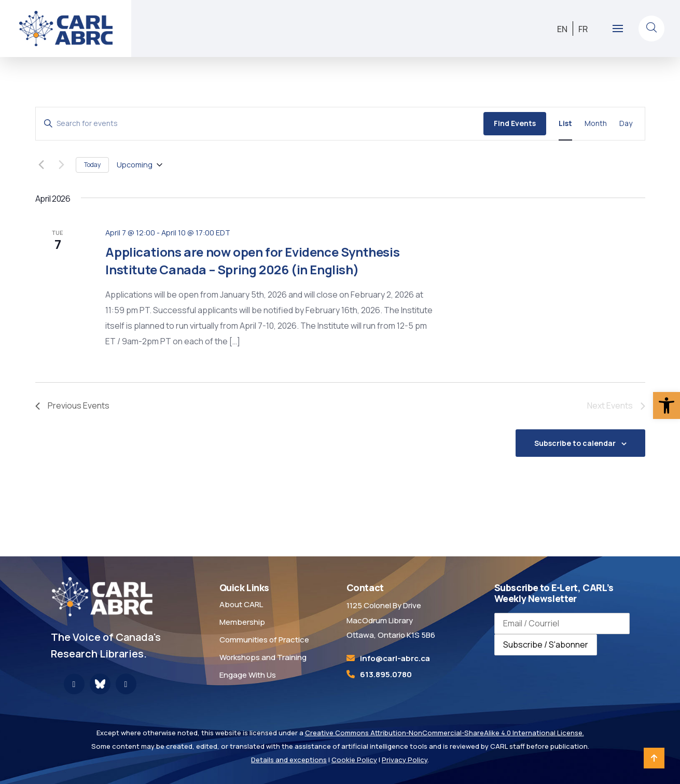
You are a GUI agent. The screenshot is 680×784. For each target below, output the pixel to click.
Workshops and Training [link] (263, 657)
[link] (667, 405)
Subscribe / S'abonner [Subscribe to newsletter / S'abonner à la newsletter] (546, 645)
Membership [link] (242, 622)
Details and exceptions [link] (289, 760)
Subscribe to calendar (575, 443)
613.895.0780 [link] (386, 674)
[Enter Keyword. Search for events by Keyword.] (260, 124)
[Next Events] (62, 165)
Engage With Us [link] (248, 675)
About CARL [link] (241, 604)
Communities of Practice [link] (264, 640)
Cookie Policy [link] (354, 760)
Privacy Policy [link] (405, 760)
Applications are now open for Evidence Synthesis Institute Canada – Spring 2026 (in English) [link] (252, 261)
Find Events (515, 123)
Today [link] (92, 165)
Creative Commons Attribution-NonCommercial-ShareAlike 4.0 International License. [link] (445, 733)
